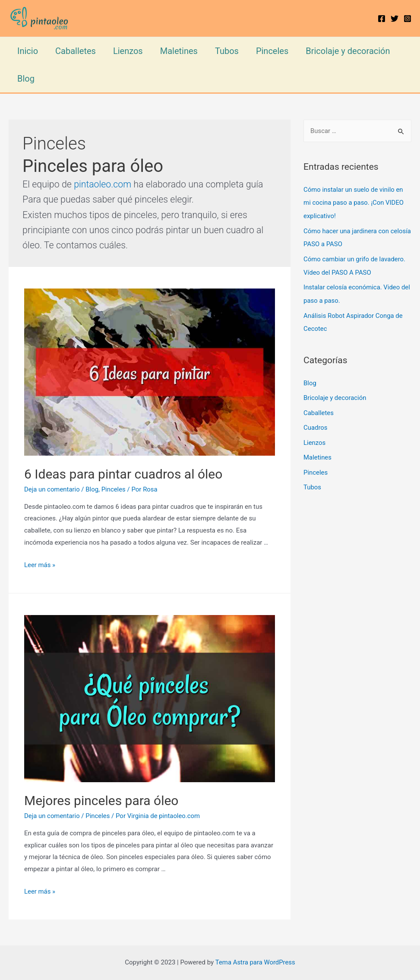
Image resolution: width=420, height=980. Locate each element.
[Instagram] (407, 19)
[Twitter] (395, 19)
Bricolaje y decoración (348, 51)
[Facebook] (382, 19)
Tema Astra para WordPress (255, 962)
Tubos (227, 51)
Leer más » (40, 565)
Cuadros (316, 423)
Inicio (28, 51)
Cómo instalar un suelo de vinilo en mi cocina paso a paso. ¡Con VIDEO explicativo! (354, 203)
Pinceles (272, 51)
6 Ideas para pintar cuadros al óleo (125, 474)
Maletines (179, 51)
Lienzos (128, 51)
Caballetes (76, 51)
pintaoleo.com (103, 184)
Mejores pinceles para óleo (101, 801)
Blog (26, 79)
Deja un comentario (52, 489)
